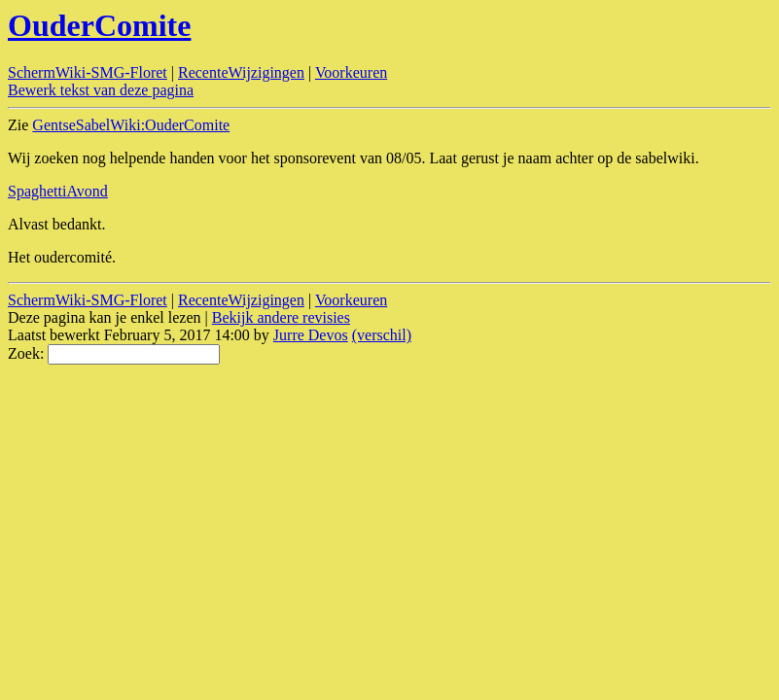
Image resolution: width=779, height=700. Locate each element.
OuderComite (99, 25)
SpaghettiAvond (58, 191)
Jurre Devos (311, 335)
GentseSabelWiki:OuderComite (131, 125)
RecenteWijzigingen (241, 72)
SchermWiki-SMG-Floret (88, 72)
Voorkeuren (351, 72)
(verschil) (382, 335)
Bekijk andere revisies (281, 317)
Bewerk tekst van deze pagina (101, 90)
